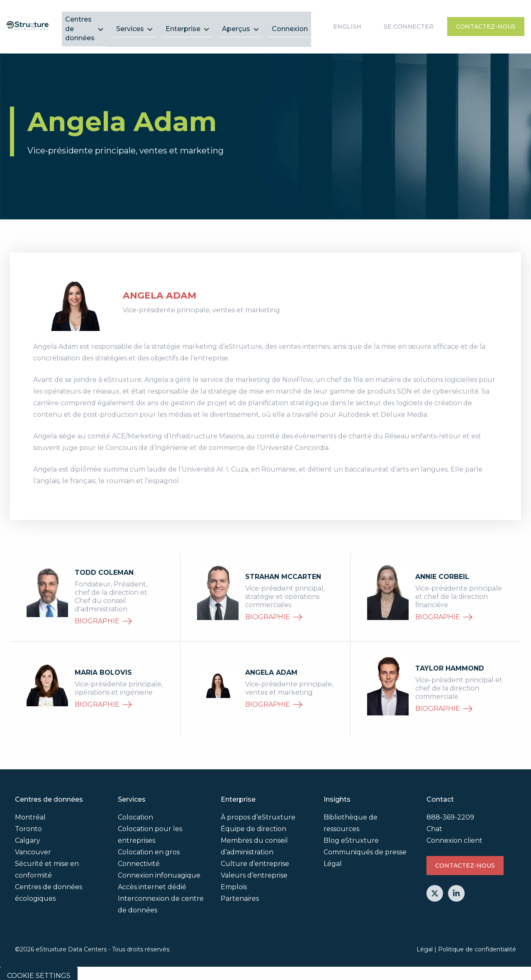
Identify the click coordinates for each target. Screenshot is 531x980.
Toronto (28, 824)
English (347, 24)
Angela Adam (271, 667)
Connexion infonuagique (159, 870)
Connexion (290, 23)
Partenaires (240, 894)
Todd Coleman (104, 567)
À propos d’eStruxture (258, 812)
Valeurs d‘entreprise (254, 870)
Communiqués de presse (365, 847)
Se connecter (409, 24)
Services (130, 23)
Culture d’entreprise (255, 859)
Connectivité (139, 859)
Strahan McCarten (283, 571)
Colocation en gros (149, 847)
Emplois (234, 882)
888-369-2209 (450, 812)
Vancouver (33, 847)
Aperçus (236, 23)
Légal (333, 859)
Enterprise (183, 23)
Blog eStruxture (351, 835)
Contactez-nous (486, 24)
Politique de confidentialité (477, 944)
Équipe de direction (253, 824)
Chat (434, 824)
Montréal (30, 812)
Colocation (135, 812)
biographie (103, 616)
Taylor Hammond (450, 663)
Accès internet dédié (152, 882)
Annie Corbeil (442, 571)
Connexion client (454, 835)
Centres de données (80, 24)
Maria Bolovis (103, 667)
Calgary (28, 835)
